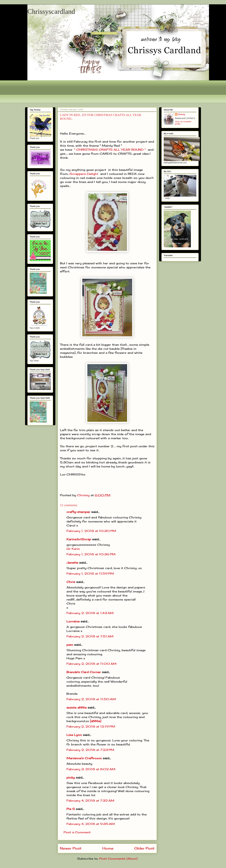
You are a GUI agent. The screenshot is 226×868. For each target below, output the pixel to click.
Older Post (144, 848)
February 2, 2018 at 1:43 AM (90, 613)
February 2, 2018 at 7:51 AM (90, 636)
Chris (71, 582)
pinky (71, 777)
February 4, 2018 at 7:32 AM (90, 801)
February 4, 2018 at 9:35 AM (91, 824)
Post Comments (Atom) (118, 859)
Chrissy (182, 114)
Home (108, 848)
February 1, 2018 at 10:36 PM (91, 554)
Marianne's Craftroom (84, 758)
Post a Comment (77, 832)
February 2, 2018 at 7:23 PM (90, 750)
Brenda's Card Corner (84, 672)
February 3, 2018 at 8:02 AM (91, 769)
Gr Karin (73, 549)
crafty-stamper (78, 512)
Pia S (71, 809)
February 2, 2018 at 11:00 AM (91, 664)
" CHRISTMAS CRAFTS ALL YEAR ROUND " (110, 150)
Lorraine (73, 621)
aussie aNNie (77, 707)
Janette (72, 563)
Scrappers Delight (84, 174)
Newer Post (71, 848)
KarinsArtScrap (79, 539)
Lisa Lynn (74, 735)
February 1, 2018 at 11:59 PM (90, 574)
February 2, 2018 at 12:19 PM (91, 726)
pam (70, 645)
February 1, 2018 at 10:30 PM (91, 531)
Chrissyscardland (51, 11)
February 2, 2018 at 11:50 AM (91, 699)
